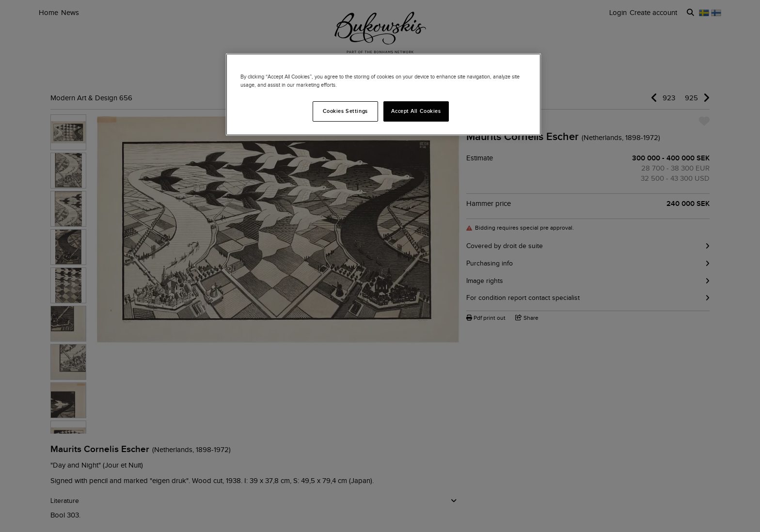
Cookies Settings (345, 111)
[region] (383, 94)
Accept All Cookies (416, 111)
